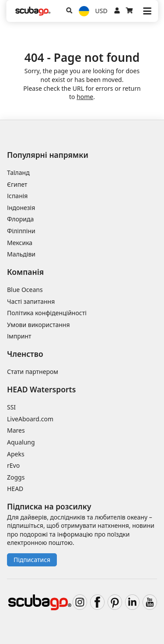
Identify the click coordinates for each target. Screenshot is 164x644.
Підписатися (32, 560)
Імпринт (19, 336)
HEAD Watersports (41, 389)
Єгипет (17, 184)
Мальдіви (21, 254)
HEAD (15, 489)
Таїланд (18, 173)
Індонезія (21, 208)
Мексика (20, 243)
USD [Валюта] (101, 11)
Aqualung (21, 442)
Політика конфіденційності (47, 313)
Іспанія (17, 196)
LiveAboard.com (30, 419)
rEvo (13, 465)
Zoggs (16, 477)
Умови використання (38, 325)
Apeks (16, 454)
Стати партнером (33, 372)
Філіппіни (21, 231)
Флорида (20, 219)
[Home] (33, 11)
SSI (11, 407)
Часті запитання (31, 301)
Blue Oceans (25, 290)
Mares (16, 430)
